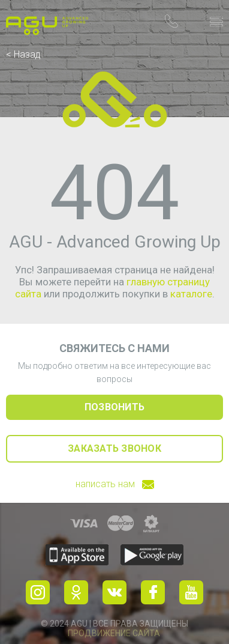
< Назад (23, 54)
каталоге (191, 294)
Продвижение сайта (114, 633)
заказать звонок (115, 448)
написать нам (115, 484)
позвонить (115, 407)
